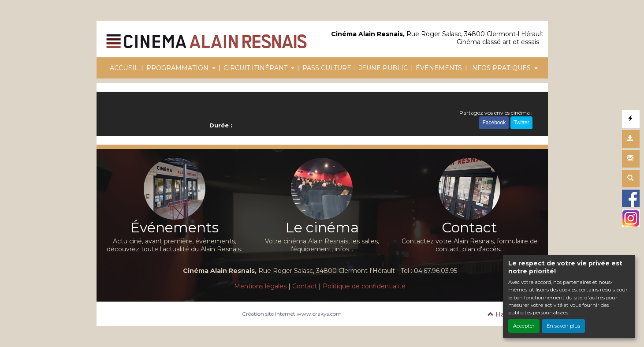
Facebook (494, 123)
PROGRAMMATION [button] (178, 68)
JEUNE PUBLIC (383, 68)
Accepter (524, 326)
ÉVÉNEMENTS (439, 68)
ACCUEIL (124, 68)
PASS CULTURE (327, 68)
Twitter (521, 123)
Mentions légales (260, 286)
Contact (305, 286)
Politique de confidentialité (364, 286)
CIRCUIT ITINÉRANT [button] (256, 68)
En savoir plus (563, 326)
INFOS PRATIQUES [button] (501, 68)
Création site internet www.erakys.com (292, 314)
